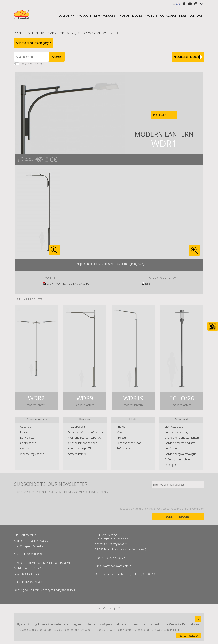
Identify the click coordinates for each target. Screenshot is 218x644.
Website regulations (32, 454)
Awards (25, 448)
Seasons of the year (129, 443)
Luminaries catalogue (178, 432)
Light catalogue (174, 427)
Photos (124, 16)
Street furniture (77, 454)
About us (26, 427)
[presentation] (178, 497)
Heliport (25, 432)
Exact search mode (32, 64)
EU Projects (27, 438)
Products (84, 16)
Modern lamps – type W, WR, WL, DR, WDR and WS (70, 33)
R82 (147, 284)
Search (57, 57)
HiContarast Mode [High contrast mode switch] (188, 57)
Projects (151, 16)
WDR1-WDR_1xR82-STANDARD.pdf (68, 284)
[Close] (198, 619)
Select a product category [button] (33, 43)
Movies (137, 16)
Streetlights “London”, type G (85, 432)
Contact (196, 16)
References (123, 448)
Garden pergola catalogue (181, 454)
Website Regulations (189, 636)
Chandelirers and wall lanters (182, 438)
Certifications (28, 443)
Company (65, 16)
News (183, 16)
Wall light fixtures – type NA (85, 438)
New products (105, 16)
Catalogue (168, 16)
